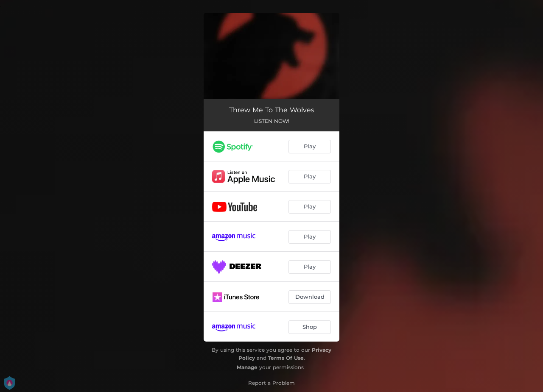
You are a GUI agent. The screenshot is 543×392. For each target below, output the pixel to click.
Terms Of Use (286, 358)
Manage (247, 367)
